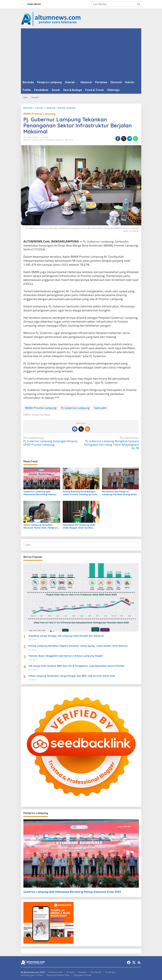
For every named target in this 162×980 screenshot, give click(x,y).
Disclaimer (96, 972)
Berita (43, 140)
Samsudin (100, 408)
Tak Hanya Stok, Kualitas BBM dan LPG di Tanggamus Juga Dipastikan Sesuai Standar (76, 666)
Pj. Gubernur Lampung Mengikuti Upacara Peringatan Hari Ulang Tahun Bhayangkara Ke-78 (111, 443)
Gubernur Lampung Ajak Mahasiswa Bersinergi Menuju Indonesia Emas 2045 (40, 493)
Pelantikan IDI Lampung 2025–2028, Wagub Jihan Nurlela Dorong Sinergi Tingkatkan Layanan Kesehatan (79, 526)
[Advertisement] (81, 53)
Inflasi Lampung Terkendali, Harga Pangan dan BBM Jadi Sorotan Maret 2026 (72, 676)
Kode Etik (110, 972)
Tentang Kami (56, 972)
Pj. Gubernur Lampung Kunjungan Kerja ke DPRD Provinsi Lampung (51, 441)
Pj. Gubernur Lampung (75, 408)
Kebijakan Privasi (83, 975)
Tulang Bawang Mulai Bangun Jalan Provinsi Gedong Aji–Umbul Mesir (81, 493)
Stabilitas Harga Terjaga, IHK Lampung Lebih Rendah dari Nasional (66, 636)
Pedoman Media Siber (58, 975)
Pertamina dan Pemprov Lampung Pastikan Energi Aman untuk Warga (119, 493)
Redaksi (82, 972)
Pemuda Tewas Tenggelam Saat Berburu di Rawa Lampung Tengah (66, 656)
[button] (138, 4)
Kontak (70, 972)
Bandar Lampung (31, 140)
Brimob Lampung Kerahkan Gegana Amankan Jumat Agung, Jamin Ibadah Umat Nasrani (78, 646)
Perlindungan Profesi (32, 975)
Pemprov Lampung (55, 140)
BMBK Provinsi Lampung (40, 114)
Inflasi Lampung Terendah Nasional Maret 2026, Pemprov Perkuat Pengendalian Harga (41, 526)
